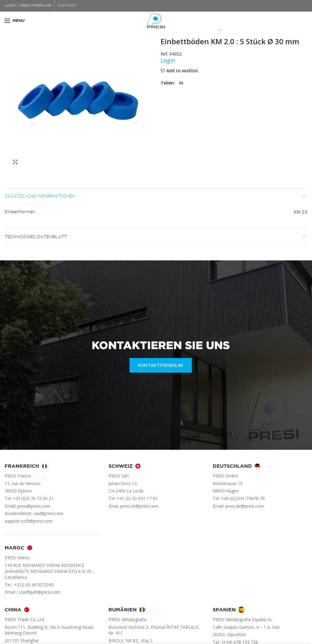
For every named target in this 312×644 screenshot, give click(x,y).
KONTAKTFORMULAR (161, 365)
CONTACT (67, 6)
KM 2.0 (301, 212)
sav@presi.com (48, 513)
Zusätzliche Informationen (40, 196)
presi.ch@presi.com (139, 506)
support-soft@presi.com (28, 521)
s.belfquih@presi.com (39, 592)
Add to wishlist (182, 71)
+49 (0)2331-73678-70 (243, 498)
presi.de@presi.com (245, 506)
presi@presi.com (34, 506)
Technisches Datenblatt (36, 237)
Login (168, 60)
